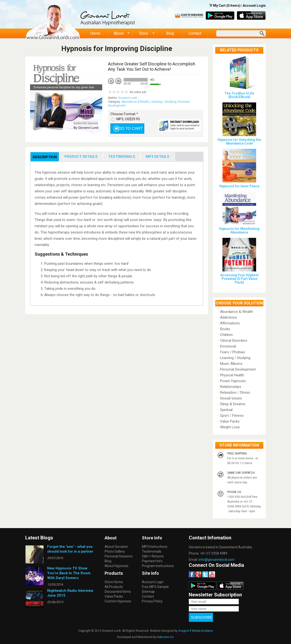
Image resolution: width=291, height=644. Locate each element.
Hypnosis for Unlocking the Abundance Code (239, 142)
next (133, 88)
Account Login (254, 6)
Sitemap (148, 592)
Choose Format (124, 114)
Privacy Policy (152, 601)
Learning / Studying (163, 102)
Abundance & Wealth (135, 102)
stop (119, 81)
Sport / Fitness (232, 416)
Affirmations (230, 323)
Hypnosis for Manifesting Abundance (239, 230)
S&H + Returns (153, 556)
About (119, 33)
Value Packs (230, 421)
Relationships (231, 387)
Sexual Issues (231, 398)
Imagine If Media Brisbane (196, 627)
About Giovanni (116, 547)
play (113, 83)
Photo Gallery (115, 551)
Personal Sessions (119, 556)
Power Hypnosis (233, 381)
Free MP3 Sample (155, 587)
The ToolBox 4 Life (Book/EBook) (239, 95)
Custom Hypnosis (118, 601)
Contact (195, 33)
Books (225, 329)
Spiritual (226, 410)
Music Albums (231, 364)
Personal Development (238, 369)
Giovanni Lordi (128, 98)
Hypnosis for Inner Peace (239, 186)
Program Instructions (158, 566)
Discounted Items (118, 592)
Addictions (228, 317)
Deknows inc (165, 634)
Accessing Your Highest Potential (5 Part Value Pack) (239, 279)
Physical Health (232, 375)
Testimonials (152, 551)
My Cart (220, 6)
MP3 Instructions (155, 547)
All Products (114, 587)
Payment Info (152, 561)
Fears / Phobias (233, 352)
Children (226, 335)
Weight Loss (230, 427)
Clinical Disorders (234, 341)
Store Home (114, 582)
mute (152, 80)
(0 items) (233, 6)
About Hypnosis (117, 566)
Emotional (228, 346)
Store (144, 33)
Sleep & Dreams (233, 404)
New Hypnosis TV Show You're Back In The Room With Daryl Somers (69, 573)
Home (95, 33)
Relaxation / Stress (235, 392)
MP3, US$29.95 (128, 119)
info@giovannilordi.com (217, 560)
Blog (170, 33)
